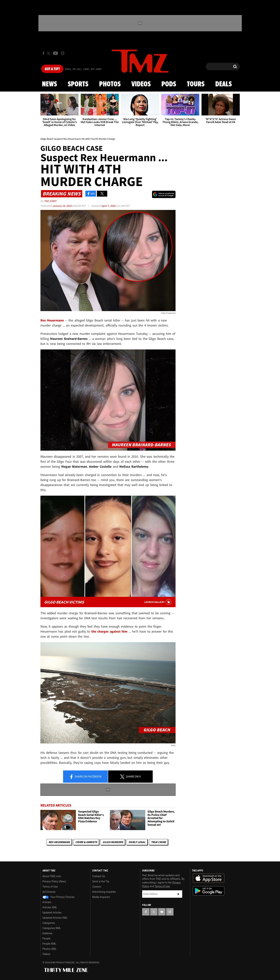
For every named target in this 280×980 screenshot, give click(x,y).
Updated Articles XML (55, 918)
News (49, 84)
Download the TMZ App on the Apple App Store (209, 878)
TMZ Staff (50, 201)
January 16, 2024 (62, 206)
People (46, 938)
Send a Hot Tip (101, 881)
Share (85, 777)
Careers (97, 887)
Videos (141, 84)
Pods (169, 84)
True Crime (158, 842)
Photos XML (50, 949)
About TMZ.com (52, 876)
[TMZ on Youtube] (55, 53)
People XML (49, 944)
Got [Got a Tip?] (52, 69)
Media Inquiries (101, 897)
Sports (78, 84)
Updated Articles (52, 913)
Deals (223, 84)
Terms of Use (50, 887)
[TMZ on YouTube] (162, 912)
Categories (49, 923)
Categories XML (52, 928)
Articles (47, 902)
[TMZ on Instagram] (63, 53)
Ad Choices (49, 892)
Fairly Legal (137, 842)
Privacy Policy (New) (54, 881)
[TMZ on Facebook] (44, 53)
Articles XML (50, 907)
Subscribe (179, 894)
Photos (110, 84)
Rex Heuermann (59, 842)
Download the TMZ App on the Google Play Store (209, 891)
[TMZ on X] (49, 53)
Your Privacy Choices (59, 897)
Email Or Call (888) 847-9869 (83, 69)
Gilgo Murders (113, 842)
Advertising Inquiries (104, 892)
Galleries (48, 933)
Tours (196, 84)
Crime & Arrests (86, 842)
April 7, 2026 (109, 206)
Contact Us (99, 876)
